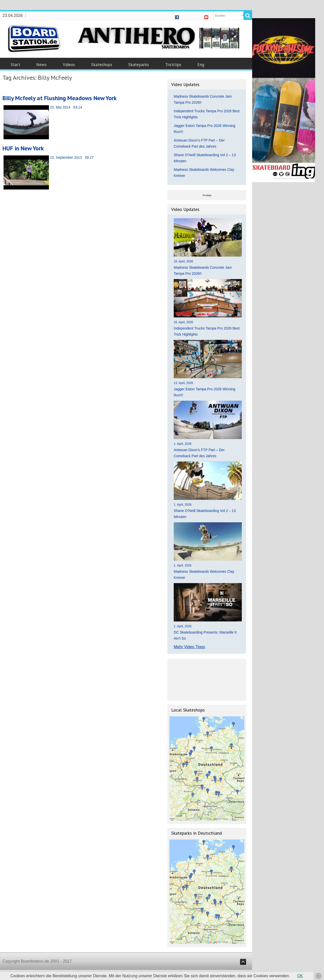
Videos (69, 65)
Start (15, 65)
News (41, 65)
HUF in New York (23, 148)
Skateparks (139, 65)
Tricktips (173, 65)
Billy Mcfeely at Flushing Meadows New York (60, 98)
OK (300, 976)
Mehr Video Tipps (189, 647)
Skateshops (102, 65)
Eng (201, 65)
